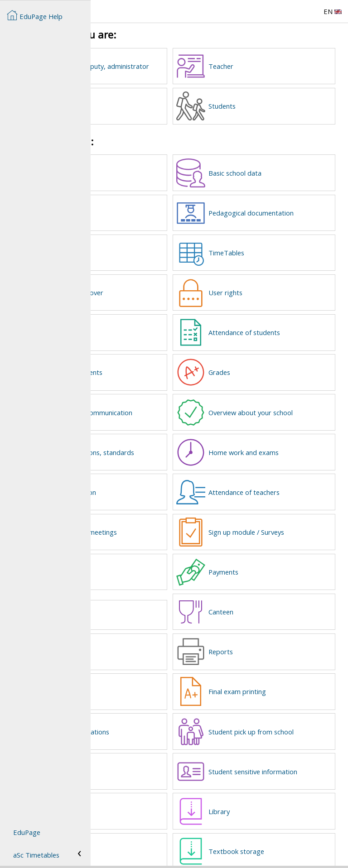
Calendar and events (162, 366)
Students (268, 105)
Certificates (149, 795)
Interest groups (155, 756)
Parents (143, 105)
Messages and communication (155, 405)
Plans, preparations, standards (162, 444)
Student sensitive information (280, 756)
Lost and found (148, 603)
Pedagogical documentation (278, 210)
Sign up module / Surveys (292, 522)
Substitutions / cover (163, 288)
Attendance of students (290, 327)
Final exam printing (283, 678)
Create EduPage (156, 171)
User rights (272, 288)
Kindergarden (152, 639)
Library (265, 795)
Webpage (146, 249)
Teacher (267, 66)
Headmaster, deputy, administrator (164, 66)
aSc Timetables (36, 855)
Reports (267, 639)
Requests (145, 561)
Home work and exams (290, 444)
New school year (155, 678)
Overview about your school (286, 405)
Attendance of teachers (290, 483)
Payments (270, 561)
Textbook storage (283, 834)
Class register (152, 327)
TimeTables (273, 249)
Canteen (267, 600)
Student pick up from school (287, 717)
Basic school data (281, 171)
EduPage (27, 832)
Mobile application (159, 483)
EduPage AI (149, 834)
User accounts (153, 210)
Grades (266, 366)
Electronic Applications (166, 717)
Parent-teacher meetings (169, 522)
